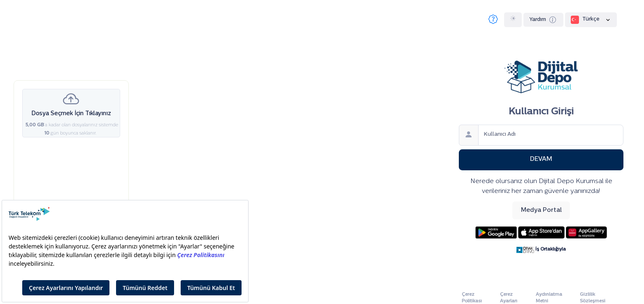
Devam (541, 159)
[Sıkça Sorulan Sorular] (493, 20)
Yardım (544, 20)
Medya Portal (541, 210)
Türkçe (591, 20)
